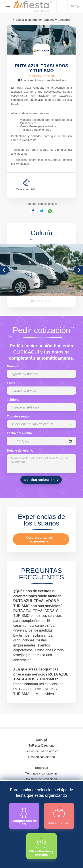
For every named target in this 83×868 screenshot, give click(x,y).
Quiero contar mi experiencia (39, 539)
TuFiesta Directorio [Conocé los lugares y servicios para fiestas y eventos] (42, 745)
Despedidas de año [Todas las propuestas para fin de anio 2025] (41, 757)
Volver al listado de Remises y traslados (43, 20)
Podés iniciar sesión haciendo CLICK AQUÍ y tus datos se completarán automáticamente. (41, 352)
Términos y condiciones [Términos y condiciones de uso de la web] (41, 773)
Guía (73, 6)
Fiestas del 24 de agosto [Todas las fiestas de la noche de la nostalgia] (41, 751)
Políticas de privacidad (41, 779)
